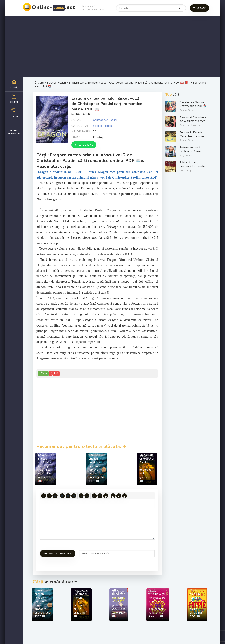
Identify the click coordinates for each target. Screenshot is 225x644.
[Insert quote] (113, 496)
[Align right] (74, 496)
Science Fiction (81, 114)
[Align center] (68, 496)
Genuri (14, 98)
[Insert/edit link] (100, 496)
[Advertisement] (112, 47)
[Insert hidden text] (125, 496)
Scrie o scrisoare (14, 129)
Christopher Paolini (105, 120)
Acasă (14, 84)
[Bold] (44, 496)
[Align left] (62, 496)
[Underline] (55, 496)
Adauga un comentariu (58, 553)
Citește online (84, 145)
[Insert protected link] (106, 496)
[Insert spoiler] (119, 496)
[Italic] (49, 496)
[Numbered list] (87, 496)
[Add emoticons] (94, 496)
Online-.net (53, 7)
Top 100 (14, 113)
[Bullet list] (81, 496)
